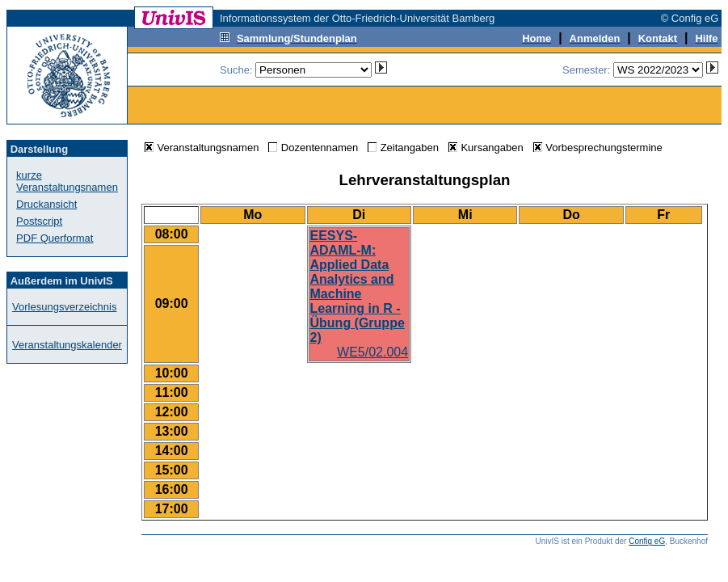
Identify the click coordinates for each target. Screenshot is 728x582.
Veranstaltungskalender (67, 345)
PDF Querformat (55, 238)
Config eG (647, 541)
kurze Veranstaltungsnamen (67, 181)
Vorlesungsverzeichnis (64, 307)
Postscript (39, 221)
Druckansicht (46, 204)
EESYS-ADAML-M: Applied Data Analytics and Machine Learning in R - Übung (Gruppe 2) (358, 287)
